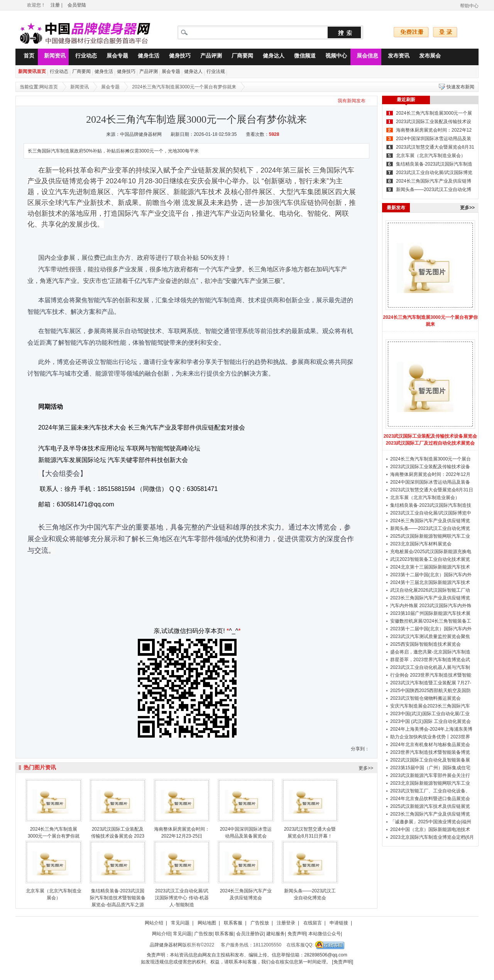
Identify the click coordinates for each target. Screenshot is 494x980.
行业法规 (216, 71)
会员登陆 (77, 5)
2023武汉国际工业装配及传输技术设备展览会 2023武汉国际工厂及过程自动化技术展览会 (431, 440)
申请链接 (339, 923)
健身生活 (145, 57)
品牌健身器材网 (166, 945)
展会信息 (364, 57)
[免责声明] (343, 962)
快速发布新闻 (460, 87)
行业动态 (83, 57)
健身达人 (271, 57)
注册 (55, 5)
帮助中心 (469, 6)
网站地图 (207, 923)
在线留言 (313, 923)
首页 (26, 57)
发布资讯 (396, 57)
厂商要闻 (239, 57)
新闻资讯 (52, 57)
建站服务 (276, 934)
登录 (445, 32)
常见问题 (180, 923)
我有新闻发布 (352, 101)
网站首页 (49, 87)
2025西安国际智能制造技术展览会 (425, 644)
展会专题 (114, 57)
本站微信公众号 (325, 934)
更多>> (366, 768)
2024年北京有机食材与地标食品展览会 (430, 745)
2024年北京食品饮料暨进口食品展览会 (430, 799)
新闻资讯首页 (32, 71)
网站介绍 (154, 923)
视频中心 (333, 57)
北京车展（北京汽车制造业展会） (431, 156)
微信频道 (302, 57)
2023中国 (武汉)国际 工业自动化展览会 (431, 721)
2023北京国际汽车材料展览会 (421, 544)
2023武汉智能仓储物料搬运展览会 (425, 698)
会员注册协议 (250, 934)
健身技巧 (177, 57)
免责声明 (297, 934)
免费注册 (411, 32)
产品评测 (208, 57)
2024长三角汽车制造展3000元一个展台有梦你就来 (184, 87)
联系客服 (233, 923)
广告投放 (260, 923)
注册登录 (286, 923)
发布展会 (427, 57)
